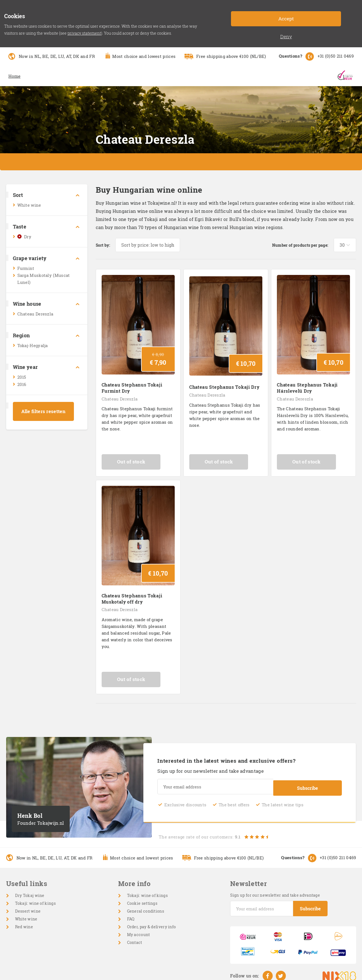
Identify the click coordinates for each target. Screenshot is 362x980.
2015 (22, 377)
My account (139, 931)
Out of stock (138, 460)
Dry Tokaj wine (30, 892)
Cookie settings (142, 900)
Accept (286, 19)
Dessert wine (28, 907)
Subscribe (308, 784)
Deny (286, 36)
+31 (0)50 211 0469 (336, 56)
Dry (28, 237)
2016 (22, 384)
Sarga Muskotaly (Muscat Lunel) (44, 279)
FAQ (131, 915)
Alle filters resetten (43, 411)
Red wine (24, 923)
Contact (135, 939)
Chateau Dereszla (35, 314)
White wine (29, 205)
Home (14, 76)
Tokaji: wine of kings (35, 900)
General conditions (146, 907)
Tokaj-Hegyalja (33, 345)
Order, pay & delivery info (152, 923)
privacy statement (84, 33)
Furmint (26, 268)
